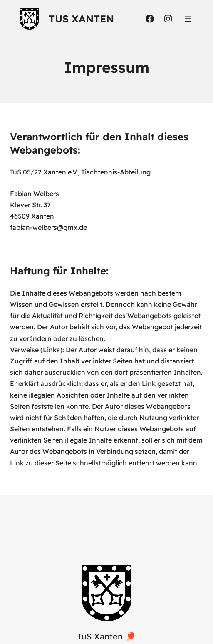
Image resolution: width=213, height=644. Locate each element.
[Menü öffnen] (188, 19)
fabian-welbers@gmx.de (48, 227)
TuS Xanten (81, 19)
